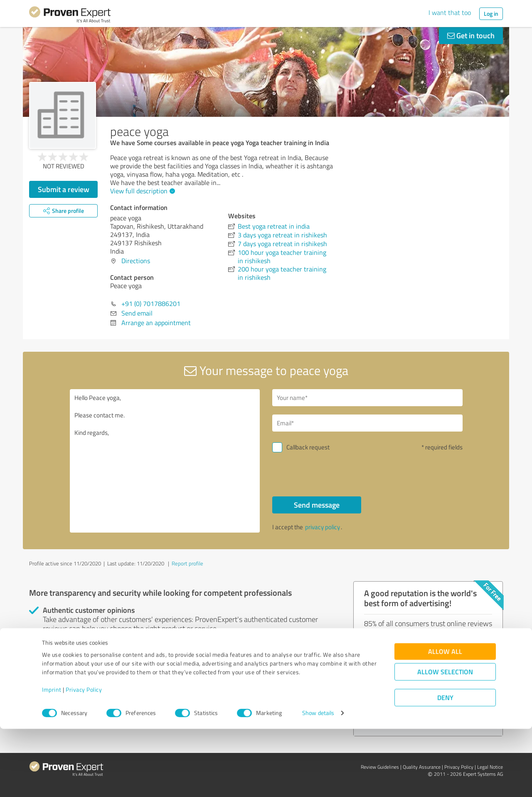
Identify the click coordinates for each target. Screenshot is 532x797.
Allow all (445, 720)
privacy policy (323, 527)
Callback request (308, 447)
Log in (491, 14)
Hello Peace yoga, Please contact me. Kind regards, (165, 461)
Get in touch (471, 35)
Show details (318, 781)
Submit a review (64, 189)
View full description (142, 191)
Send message (317, 505)
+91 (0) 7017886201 (151, 304)
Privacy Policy (84, 758)
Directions (136, 261)
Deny (445, 766)
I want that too (450, 12)
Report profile (187, 563)
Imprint (52, 758)
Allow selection (445, 740)
